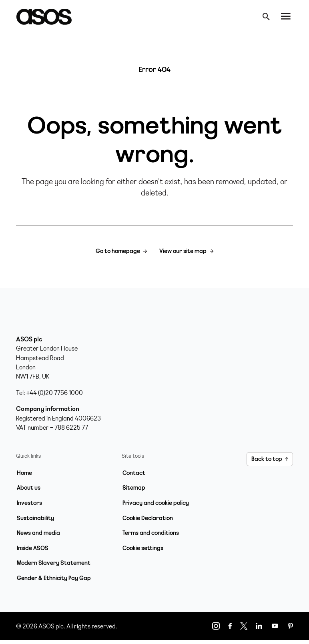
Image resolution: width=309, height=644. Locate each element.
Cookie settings (143, 548)
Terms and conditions (151, 533)
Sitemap (134, 488)
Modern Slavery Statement (54, 563)
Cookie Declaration (148, 518)
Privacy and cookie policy (156, 503)
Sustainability (35, 518)
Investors (29, 503)
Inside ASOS (33, 548)
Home (24, 473)
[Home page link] (48, 16)
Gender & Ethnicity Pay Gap (54, 578)
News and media (38, 533)
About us (29, 488)
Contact (134, 473)
